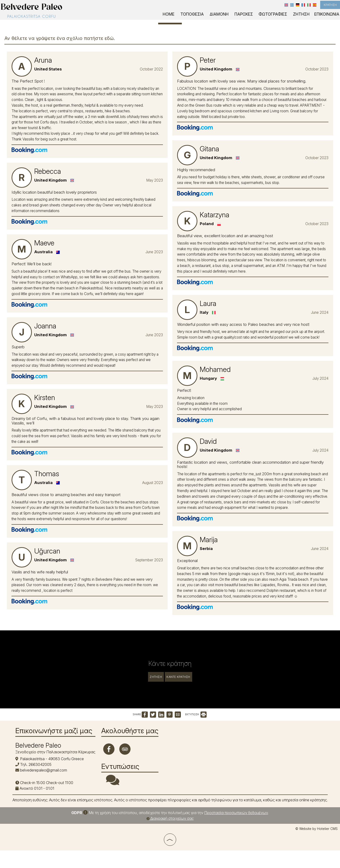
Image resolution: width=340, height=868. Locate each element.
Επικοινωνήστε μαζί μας (56, 746)
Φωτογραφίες (277, 18)
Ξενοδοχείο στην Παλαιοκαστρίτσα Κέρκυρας (57, 767)
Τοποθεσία (203, 18)
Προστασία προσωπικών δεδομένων (236, 832)
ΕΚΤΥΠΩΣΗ (196, 725)
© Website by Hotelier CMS (317, 848)
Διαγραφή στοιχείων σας (170, 837)
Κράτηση (326, 7)
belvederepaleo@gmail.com (45, 785)
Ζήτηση (303, 18)
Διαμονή (227, 18)
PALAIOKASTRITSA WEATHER (208, 758)
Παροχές (250, 18)
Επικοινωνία (326, 18)
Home (181, 18)
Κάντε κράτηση (185, 655)
